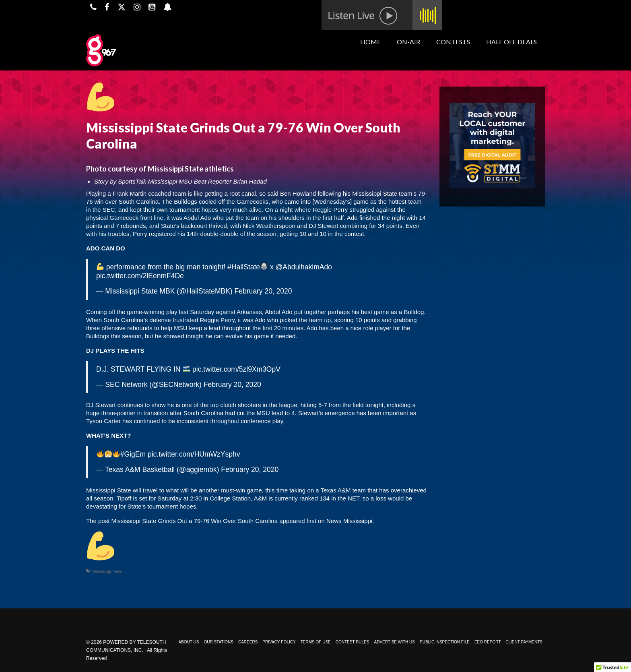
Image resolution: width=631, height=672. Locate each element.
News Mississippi (349, 521)
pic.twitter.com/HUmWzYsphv (194, 454)
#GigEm (133, 454)
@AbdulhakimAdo (304, 267)
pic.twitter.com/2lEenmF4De (140, 276)
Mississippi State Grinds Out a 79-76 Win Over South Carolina (195, 521)
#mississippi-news (106, 572)
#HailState (244, 267)
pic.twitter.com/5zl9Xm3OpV (236, 369)
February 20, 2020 (263, 291)
